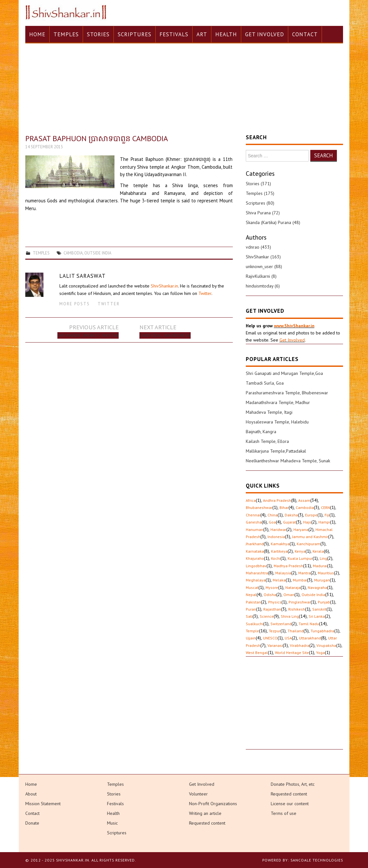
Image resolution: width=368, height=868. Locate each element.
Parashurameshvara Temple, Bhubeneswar (287, 393)
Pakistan (253, 602)
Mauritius (326, 573)
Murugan (322, 580)
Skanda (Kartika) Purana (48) (273, 222)
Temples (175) (260, 193)
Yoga (321, 653)
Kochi (276, 558)
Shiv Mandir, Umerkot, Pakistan (88, 335)
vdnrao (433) (258, 247)
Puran (251, 609)
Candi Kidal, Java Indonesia (165, 335)
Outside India (98, 253)
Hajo (307, 522)
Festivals (174, 34)
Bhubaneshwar (259, 507)
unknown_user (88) (264, 266)
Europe (311, 515)
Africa (251, 500)
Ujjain (251, 638)
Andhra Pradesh (277, 500)
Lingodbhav (256, 566)
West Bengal (257, 653)
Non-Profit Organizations (213, 804)
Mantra (304, 573)
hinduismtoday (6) (263, 286)
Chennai (253, 515)
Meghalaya (256, 580)
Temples (66, 34)
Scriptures (135, 34)
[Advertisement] (294, 709)
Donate (32, 823)
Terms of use (284, 813)
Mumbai (300, 580)
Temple (252, 631)
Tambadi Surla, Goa (265, 383)
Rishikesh (297, 609)
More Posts (75, 304)
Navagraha (317, 587)
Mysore (272, 587)
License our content (290, 804)
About (31, 794)
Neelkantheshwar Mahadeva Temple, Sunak (288, 461)
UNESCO (270, 638)
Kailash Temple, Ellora (267, 441)
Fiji (327, 515)
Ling (323, 558)
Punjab (324, 602)
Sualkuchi (255, 624)
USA (288, 638)
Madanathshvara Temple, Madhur (278, 402)
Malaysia (283, 573)
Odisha (270, 595)
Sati (249, 616)
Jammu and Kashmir (310, 537)
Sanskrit (319, 609)
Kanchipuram (309, 544)
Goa (272, 522)
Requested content (207, 823)
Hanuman (255, 530)
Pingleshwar (300, 602)
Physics (275, 602)
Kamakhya (280, 544)
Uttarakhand (310, 638)
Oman (289, 595)
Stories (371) (258, 184)
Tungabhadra (322, 631)
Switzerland (281, 624)
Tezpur (275, 631)
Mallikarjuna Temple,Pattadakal (276, 451)
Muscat (252, 587)
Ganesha (254, 522)
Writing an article (205, 813)
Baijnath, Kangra (261, 432)
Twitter (205, 293)
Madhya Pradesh (288, 566)
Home (37, 34)
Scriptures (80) (260, 203)
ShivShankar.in (164, 286)
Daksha (291, 515)
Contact (305, 34)
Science (267, 616)
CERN (326, 507)
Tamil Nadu (309, 624)
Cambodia (73, 253)
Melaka (279, 580)
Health (226, 34)
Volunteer (198, 794)
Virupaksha (326, 645)
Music (112, 823)
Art (202, 34)
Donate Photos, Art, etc (293, 784)
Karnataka (255, 551)
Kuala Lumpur (300, 558)
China (273, 515)
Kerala (318, 551)
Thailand (296, 631)
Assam (304, 500)
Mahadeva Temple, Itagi (269, 412)
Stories (98, 34)
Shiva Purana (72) (263, 213)
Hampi (324, 522)
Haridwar (278, 530)
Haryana (301, 530)
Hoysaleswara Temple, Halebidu (277, 422)
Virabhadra (300, 645)
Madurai (320, 566)
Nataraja (293, 587)
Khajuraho (255, 558)
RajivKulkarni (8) (261, 276)
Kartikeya (279, 551)
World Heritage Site (292, 653)
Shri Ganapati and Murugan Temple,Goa (284, 373)
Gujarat (290, 522)
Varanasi (275, 645)
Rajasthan (272, 609)
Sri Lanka (317, 616)
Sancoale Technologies (317, 860)
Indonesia (276, 537)
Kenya (300, 551)
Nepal (251, 595)
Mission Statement (43, 804)
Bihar (284, 507)
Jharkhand (255, 544)
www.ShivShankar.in (294, 326)
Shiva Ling (290, 616)
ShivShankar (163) (263, 257)
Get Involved (265, 34)
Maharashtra (257, 573)
